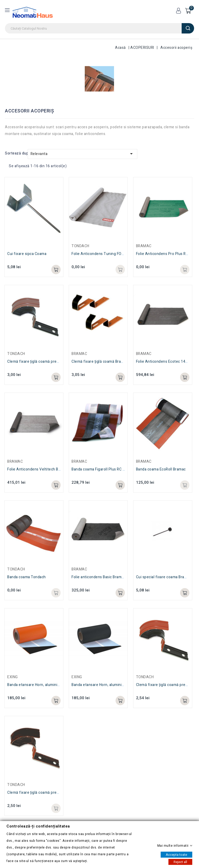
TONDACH (16, 785)
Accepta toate (176, 854)
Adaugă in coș (56, 808)
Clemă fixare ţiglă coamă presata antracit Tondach (51, 793)
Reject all (180, 862)
